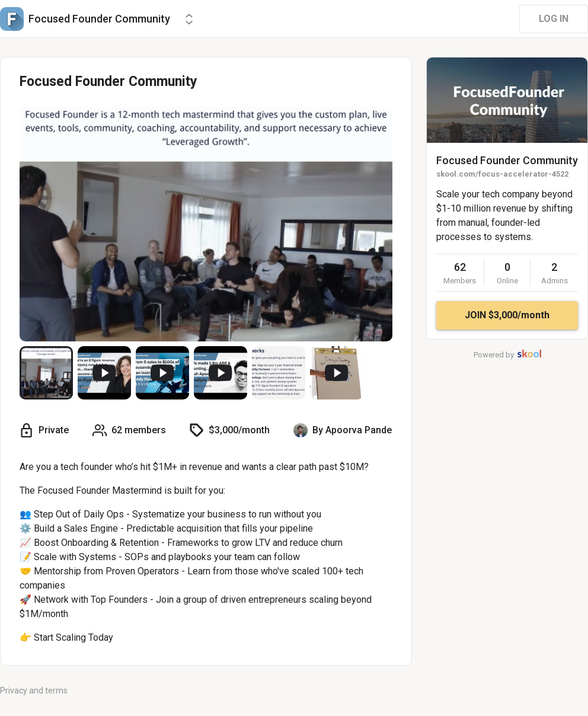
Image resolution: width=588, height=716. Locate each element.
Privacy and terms (34, 691)
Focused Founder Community (507, 160)
